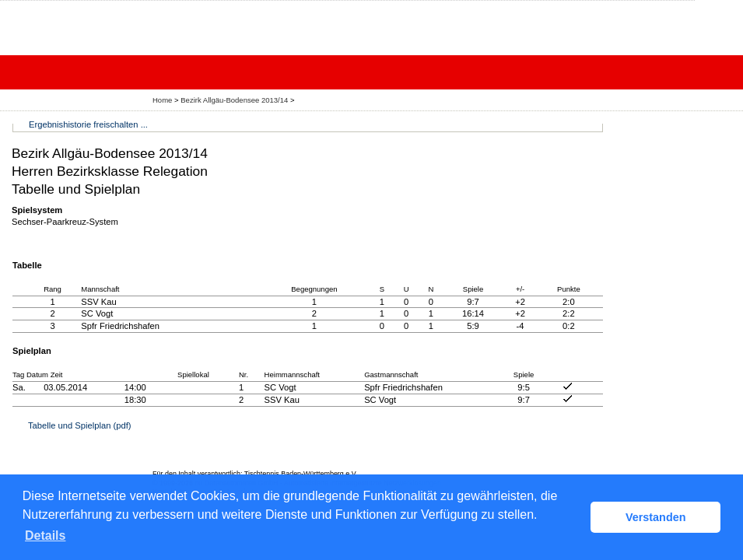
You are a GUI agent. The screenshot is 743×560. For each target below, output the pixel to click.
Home (162, 100)
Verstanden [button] (656, 517)
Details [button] (45, 535)
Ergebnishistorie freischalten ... (88, 124)
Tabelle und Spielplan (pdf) (79, 425)
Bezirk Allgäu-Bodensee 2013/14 (235, 100)
